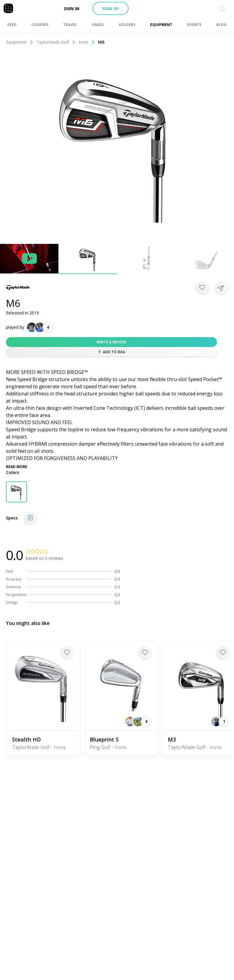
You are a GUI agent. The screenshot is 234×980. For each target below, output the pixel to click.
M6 (101, 42)
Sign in (72, 9)
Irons (87, 42)
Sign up (111, 9)
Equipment (20, 42)
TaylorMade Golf (56, 42)
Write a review (111, 342)
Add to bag (111, 352)
